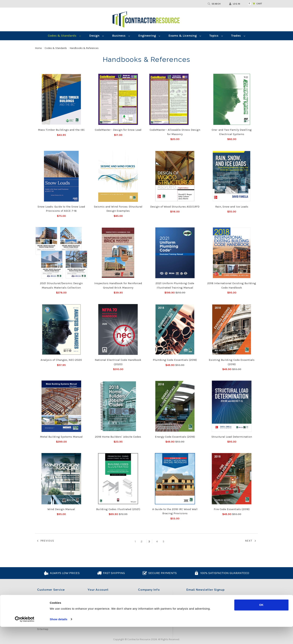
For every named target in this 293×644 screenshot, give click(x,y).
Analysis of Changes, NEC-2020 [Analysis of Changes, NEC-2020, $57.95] (61, 360)
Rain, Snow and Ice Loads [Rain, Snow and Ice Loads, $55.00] (232, 207)
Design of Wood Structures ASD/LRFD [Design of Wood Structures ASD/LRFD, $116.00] (175, 207)
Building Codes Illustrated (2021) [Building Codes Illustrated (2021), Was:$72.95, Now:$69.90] (118, 509)
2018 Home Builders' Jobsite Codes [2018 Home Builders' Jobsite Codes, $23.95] (118, 437)
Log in (235, 4)
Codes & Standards (64, 36)
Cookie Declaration (50, 602)
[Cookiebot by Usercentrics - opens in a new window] (25, 637)
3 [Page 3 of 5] (149, 541)
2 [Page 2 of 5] (142, 541)
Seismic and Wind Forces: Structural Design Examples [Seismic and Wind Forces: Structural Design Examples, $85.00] (118, 209)
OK (261, 622)
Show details (59, 637)
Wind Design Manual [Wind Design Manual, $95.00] (61, 509)
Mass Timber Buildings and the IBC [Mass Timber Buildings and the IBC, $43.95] (61, 130)
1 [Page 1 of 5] (136, 541)
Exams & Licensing (185, 36)
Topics (216, 36)
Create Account (98, 602)
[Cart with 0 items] (253, 4)
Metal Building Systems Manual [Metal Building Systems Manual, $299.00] (61, 437)
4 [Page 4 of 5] (157, 541)
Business (121, 36)
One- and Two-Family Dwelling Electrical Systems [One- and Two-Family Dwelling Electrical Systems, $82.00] (232, 132)
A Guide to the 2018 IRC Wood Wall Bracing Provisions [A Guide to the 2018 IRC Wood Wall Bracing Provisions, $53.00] (175, 511)
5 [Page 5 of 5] (164, 541)
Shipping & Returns (51, 607)
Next (251, 541)
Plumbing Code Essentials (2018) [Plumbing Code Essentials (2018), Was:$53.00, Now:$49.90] (175, 360)
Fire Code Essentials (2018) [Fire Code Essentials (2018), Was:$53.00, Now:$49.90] (232, 509)
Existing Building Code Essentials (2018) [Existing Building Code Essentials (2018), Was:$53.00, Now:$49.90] (232, 362)
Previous (45, 541)
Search (214, 4)
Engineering (149, 36)
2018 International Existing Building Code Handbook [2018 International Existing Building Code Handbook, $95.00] (232, 285)
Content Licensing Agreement (57, 597)
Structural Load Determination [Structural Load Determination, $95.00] (232, 437)
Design (96, 36)
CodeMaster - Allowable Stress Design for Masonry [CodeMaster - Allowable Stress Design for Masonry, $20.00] (175, 132)
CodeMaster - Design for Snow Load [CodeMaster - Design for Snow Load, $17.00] (118, 130)
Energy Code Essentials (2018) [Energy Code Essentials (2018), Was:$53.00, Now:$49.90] (175, 437)
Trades (238, 36)
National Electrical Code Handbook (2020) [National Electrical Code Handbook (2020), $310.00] (118, 362)
